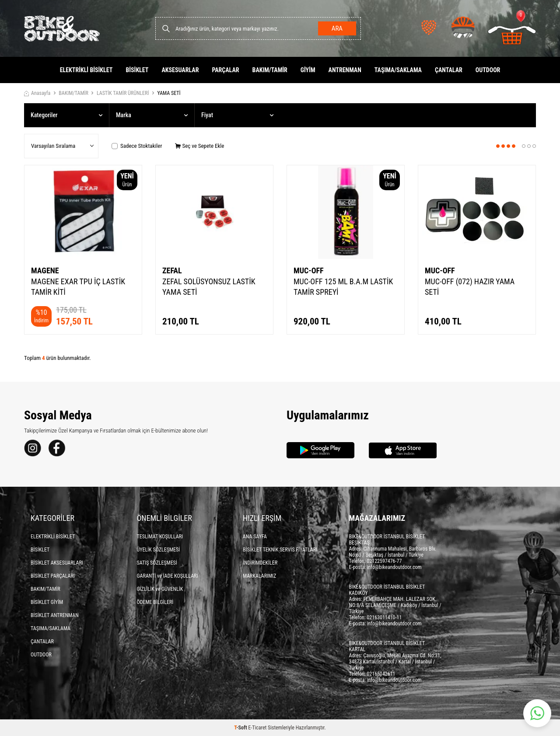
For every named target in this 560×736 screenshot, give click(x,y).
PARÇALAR (225, 70)
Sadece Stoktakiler (137, 146)
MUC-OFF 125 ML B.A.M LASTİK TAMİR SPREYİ (343, 287)
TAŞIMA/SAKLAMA (398, 70)
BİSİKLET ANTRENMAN (55, 615)
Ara (337, 28)
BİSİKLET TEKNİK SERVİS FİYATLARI (280, 550)
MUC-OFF (309, 270)
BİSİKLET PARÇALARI (53, 576)
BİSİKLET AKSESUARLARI (57, 563)
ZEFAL (172, 270)
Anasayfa (37, 93)
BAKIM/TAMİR (270, 70)
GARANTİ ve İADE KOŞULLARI (168, 576)
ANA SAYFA (255, 537)
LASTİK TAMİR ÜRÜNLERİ (123, 93)
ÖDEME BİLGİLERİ (155, 602)
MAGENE (45, 270)
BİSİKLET (137, 70)
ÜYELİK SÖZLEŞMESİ (159, 550)
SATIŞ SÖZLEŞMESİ (157, 563)
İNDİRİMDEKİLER (260, 563)
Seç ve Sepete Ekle (199, 146)
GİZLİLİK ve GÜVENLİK (160, 589)
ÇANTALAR (449, 70)
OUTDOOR (488, 70)
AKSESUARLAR (180, 70)
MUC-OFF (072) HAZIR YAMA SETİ (470, 287)
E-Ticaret (257, 728)
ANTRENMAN (345, 70)
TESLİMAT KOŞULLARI (160, 537)
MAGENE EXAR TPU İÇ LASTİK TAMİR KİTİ (78, 287)
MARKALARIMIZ (259, 576)
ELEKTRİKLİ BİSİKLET (86, 70)
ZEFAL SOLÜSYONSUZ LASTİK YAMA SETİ (209, 287)
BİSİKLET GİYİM (47, 602)
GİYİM (308, 70)
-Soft (241, 728)
